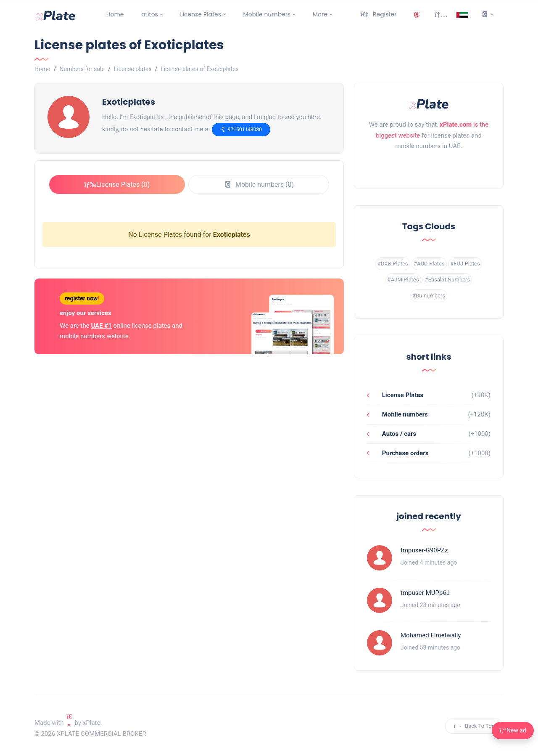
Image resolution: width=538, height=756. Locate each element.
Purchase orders (405, 453)
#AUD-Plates (429, 264)
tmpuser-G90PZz (424, 550)
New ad (513, 730)
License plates (133, 69)
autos (150, 14)
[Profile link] (380, 558)
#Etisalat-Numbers (447, 280)
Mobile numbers (267, 14)
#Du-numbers (429, 296)
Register (378, 14)
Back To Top (474, 726)
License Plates (201, 14)
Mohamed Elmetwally (431, 635)
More (320, 14)
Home (115, 14)
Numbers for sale (82, 69)
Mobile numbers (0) (259, 184)
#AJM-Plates (403, 280)
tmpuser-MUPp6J (425, 593)
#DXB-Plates (393, 264)
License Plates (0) (117, 184)
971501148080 (241, 129)
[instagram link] (429, 168)
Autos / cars (398, 434)
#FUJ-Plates (465, 264)
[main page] (55, 15)
